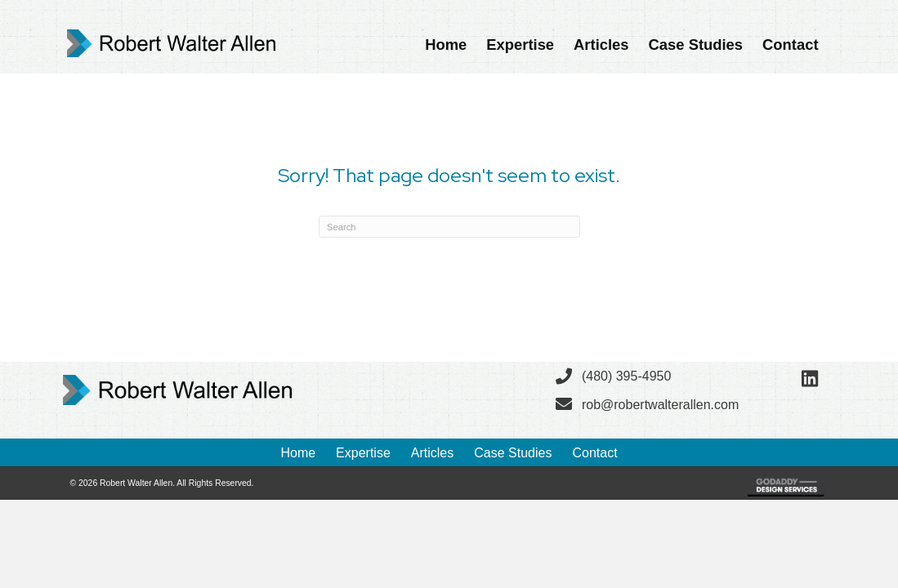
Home (298, 453)
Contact (594, 453)
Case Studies (513, 453)
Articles (432, 453)
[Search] (449, 227)
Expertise (363, 453)
